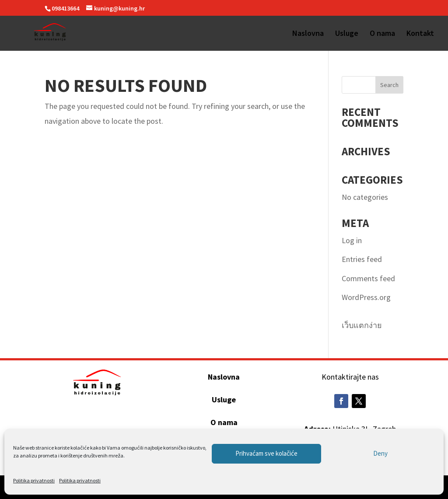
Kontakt (420, 34)
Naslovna (308, 34)
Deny (380, 453)
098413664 (65, 8)
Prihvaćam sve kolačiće (266, 453)
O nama (382, 34)
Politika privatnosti (34, 480)
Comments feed (368, 278)
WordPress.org (366, 297)
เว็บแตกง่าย (362, 325)
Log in (352, 240)
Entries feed (362, 259)
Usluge (347, 34)
